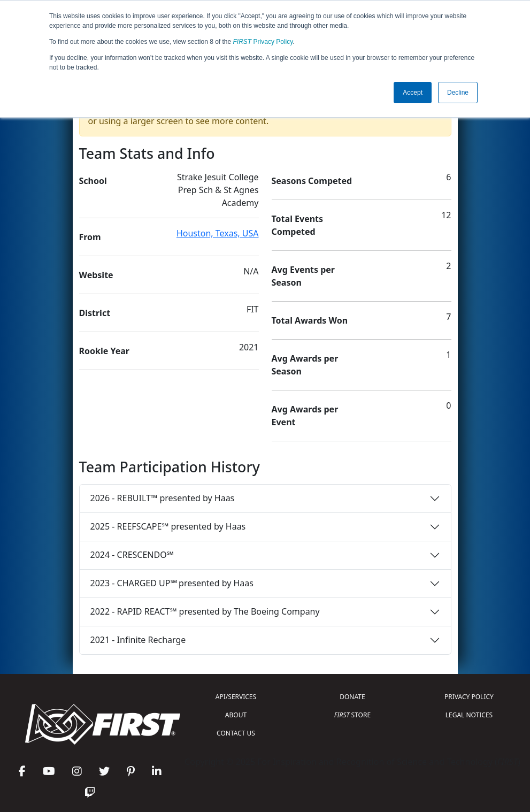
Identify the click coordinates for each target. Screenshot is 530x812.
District (95, 313)
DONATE (352, 697)
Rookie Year (104, 351)
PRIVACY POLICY (469, 697)
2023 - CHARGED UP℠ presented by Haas (172, 583)
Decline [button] (458, 93)
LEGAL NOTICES (469, 715)
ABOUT (236, 715)
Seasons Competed (312, 181)
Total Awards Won (310, 320)
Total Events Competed (298, 225)
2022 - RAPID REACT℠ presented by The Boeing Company (205, 611)
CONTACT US (236, 733)
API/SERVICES (236, 697)
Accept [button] (413, 93)
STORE (352, 715)
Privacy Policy (263, 42)
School (93, 181)
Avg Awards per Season (305, 365)
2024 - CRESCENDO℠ (132, 555)
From (90, 237)
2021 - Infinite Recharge (138, 640)
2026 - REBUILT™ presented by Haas (163, 498)
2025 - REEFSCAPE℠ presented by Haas (168, 526)
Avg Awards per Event (305, 416)
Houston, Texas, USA (218, 233)
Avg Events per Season (303, 276)
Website (96, 275)
